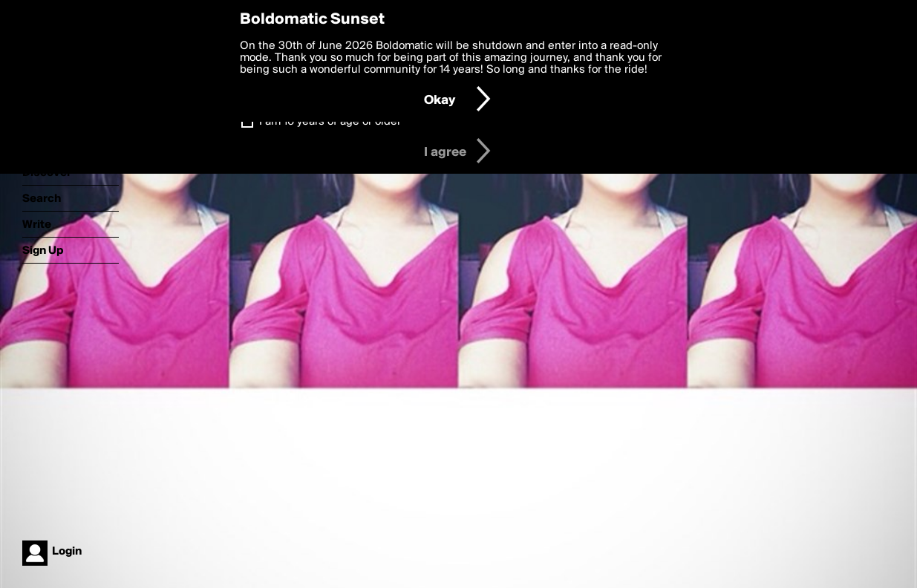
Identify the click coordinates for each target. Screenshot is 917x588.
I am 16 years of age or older (330, 122)
